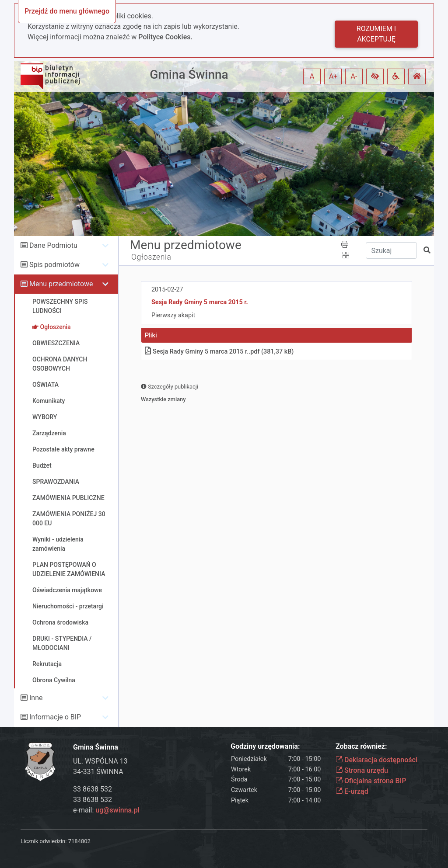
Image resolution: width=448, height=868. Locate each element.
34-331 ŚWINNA (98, 772)
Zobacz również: (361, 746)
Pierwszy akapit (173, 315)
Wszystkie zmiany (163, 399)
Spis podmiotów (54, 265)
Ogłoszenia (151, 257)
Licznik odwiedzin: (44, 841)
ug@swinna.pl (117, 810)
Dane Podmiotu (53, 245)
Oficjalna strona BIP (371, 781)
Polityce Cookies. (165, 37)
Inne (36, 698)
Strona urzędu (362, 770)
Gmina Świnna (189, 75)
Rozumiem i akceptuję (376, 34)
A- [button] (354, 76)
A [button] (312, 76)
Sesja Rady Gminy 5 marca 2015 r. (200, 302)
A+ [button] (333, 76)
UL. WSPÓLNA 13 (100, 761)
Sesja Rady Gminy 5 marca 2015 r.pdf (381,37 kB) (219, 352)
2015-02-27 (167, 290)
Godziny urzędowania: (265, 746)
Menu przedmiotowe (61, 284)
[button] (375, 76)
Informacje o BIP (55, 717)
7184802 (79, 841)
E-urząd (352, 791)
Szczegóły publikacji (170, 387)
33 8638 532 (93, 789)
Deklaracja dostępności (376, 760)
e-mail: (106, 810)
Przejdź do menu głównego (67, 11)
